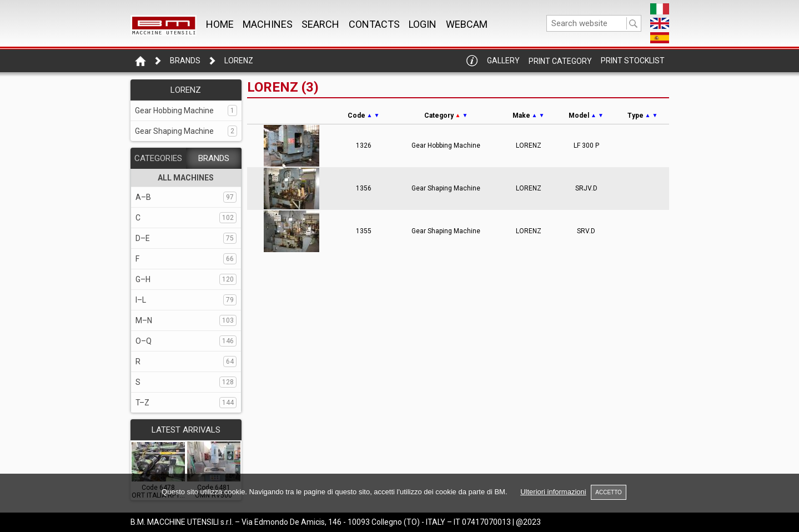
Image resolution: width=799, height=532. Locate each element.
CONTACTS (374, 24)
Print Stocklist (633, 61)
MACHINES (268, 24)
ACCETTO (609, 492)
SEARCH (320, 24)
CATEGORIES (158, 158)
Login (423, 24)
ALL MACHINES (186, 178)
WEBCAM (467, 24)
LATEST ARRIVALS (186, 430)
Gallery (503, 61)
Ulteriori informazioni (553, 492)
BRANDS (214, 158)
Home (220, 24)
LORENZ (239, 61)
